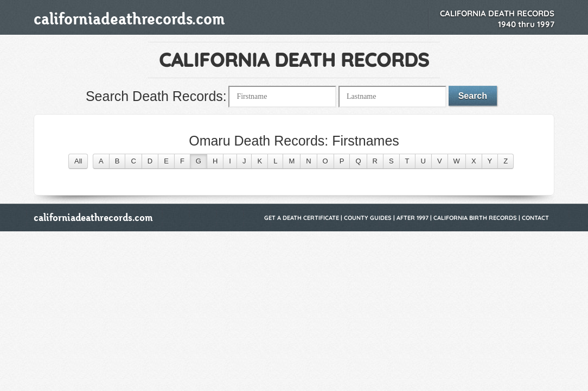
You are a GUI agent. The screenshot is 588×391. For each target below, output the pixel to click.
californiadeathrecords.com (129, 19)
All (78, 161)
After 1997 (413, 218)
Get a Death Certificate (302, 218)
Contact (535, 218)
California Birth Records (475, 218)
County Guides (368, 218)
